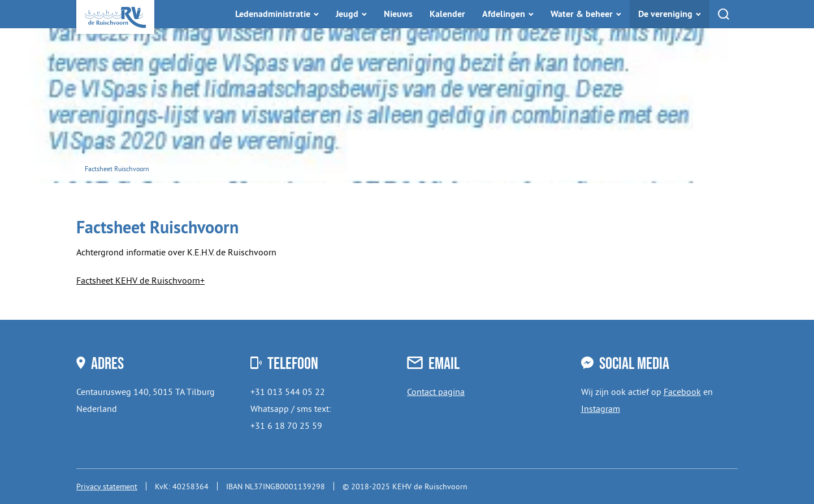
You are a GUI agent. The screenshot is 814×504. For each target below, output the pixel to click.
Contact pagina (436, 392)
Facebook (682, 392)
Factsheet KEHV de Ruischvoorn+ (140, 280)
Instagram (601, 409)
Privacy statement (107, 486)
